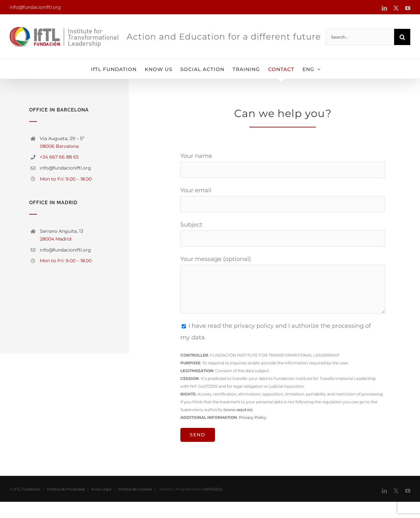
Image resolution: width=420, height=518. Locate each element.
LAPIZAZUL (213, 505)
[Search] (402, 37)
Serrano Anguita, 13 (62, 231)
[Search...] (360, 37)
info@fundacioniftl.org (35, 7)
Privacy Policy (253, 417)
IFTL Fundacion (27, 505)
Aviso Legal (101, 505)
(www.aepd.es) (238, 410)
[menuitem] (312, 69)
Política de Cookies (135, 505)
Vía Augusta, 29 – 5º (62, 138)
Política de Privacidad (66, 505)
